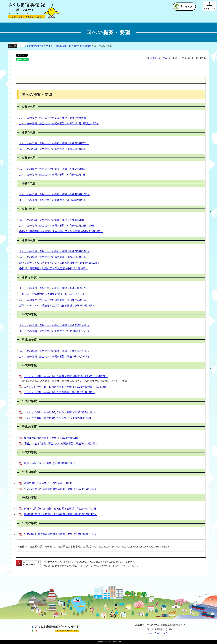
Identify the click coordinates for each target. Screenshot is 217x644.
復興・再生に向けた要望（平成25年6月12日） (50, 463)
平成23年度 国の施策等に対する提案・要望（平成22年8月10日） (61, 534)
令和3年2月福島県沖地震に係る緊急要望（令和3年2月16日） (54, 269)
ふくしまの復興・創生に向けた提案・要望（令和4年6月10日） (55, 194)
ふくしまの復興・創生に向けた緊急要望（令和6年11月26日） (54, 149)
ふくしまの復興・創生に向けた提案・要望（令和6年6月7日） (54, 143)
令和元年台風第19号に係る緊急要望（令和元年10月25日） (52, 294)
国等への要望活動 (82, 46)
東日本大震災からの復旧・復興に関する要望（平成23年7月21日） (61, 509)
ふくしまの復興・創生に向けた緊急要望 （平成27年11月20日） (60, 418)
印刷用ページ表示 (160, 58)
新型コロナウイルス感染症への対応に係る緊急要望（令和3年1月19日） (60, 263)
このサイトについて (157, 633)
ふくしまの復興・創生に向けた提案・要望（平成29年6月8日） (55, 351)
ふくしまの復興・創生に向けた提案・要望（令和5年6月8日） (54, 169)
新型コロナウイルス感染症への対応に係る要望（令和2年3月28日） (57, 306)
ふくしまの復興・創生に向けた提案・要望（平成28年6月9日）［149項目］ (66, 387)
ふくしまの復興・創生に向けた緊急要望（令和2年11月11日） (54, 257)
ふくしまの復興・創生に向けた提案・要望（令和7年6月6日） (54, 118)
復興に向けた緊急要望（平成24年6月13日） (49, 483)
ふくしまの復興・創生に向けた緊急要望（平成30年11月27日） (55, 331)
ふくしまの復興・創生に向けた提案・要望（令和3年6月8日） (54, 220)
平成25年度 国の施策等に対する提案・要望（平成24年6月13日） (61, 489)
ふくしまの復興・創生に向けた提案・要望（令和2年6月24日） (55, 251)
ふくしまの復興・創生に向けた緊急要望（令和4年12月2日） (53, 200)
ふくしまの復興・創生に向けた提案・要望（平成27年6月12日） (60, 412)
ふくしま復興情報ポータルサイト (36, 46)
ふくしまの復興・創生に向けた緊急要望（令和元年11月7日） (54, 300)
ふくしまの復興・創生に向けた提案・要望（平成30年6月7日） (55, 325)
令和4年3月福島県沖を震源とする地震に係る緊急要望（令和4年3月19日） (61, 231)
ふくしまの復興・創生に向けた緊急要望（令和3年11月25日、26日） (58, 226)
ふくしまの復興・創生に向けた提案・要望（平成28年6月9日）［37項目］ (66, 376)
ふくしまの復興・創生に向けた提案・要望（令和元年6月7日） (55, 288)
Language (187, 6)
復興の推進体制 (63, 46)
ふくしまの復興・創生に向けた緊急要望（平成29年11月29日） (55, 357)
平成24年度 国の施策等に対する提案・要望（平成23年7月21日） (61, 514)
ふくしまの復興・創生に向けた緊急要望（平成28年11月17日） (60, 392)
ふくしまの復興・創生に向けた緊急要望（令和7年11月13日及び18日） (59, 123)
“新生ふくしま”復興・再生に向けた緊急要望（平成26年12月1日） (61, 444)
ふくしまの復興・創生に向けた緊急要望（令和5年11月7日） (53, 175)
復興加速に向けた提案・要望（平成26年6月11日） (53, 438)
